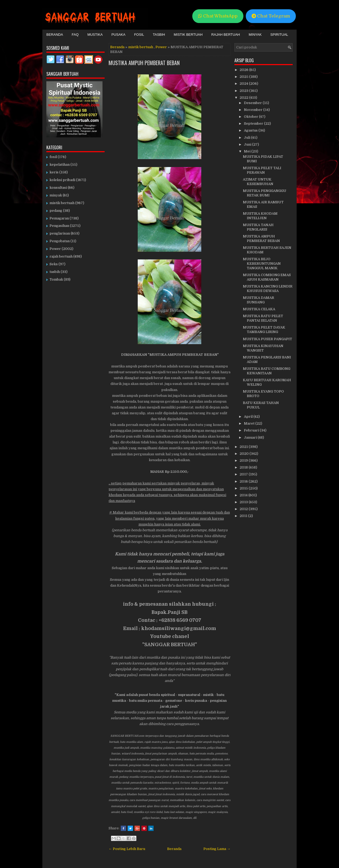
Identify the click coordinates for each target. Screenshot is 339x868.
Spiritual (279, 35)
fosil (53, 157)
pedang (56, 211)
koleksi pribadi (62, 180)
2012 (244, 509)
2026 (244, 70)
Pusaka (119, 35)
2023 (244, 91)
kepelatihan (60, 165)
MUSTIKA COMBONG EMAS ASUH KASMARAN (267, 277)
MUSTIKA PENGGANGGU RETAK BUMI (265, 193)
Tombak (56, 279)
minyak (56, 195)
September (254, 123)
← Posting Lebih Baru (127, 849)
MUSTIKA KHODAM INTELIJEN (260, 216)
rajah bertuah (61, 256)
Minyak (255, 35)
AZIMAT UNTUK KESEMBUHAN (258, 182)
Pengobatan (60, 241)
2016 (244, 481)
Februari (252, 430)
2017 (244, 474)
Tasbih (159, 35)
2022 (244, 98)
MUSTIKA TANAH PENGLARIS (258, 227)
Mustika (95, 35)
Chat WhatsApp (218, 16)
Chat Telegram (271, 16)
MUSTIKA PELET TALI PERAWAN (262, 170)
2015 (244, 488)
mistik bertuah (141, 47)
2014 (244, 495)
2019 (244, 460)
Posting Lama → (217, 849)
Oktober (251, 117)
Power (161, 47)
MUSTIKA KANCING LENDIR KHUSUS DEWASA (268, 289)
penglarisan (60, 233)
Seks (54, 264)
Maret (250, 423)
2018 (244, 467)
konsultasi (58, 188)
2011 (244, 516)
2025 (244, 77)
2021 (244, 447)
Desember (253, 103)
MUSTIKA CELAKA (259, 309)
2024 (244, 84)
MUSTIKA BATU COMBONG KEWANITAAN (267, 371)
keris (54, 172)
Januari (251, 437)
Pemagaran (59, 218)
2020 (245, 454)
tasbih (55, 272)
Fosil (139, 35)
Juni (248, 144)
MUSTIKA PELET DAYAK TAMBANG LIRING (264, 330)
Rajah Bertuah (226, 35)
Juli (247, 138)
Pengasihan (59, 226)
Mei (248, 151)
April (249, 417)
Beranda (55, 35)
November (254, 110)
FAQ (75, 35)
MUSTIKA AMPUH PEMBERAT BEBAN (144, 63)
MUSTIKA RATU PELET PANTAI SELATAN (263, 318)
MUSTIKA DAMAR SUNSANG (258, 300)
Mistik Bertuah (188, 35)
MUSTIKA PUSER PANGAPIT (267, 339)
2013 (244, 502)
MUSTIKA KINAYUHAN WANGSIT (263, 348)
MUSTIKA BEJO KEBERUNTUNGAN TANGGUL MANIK (262, 264)
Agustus (251, 130)
